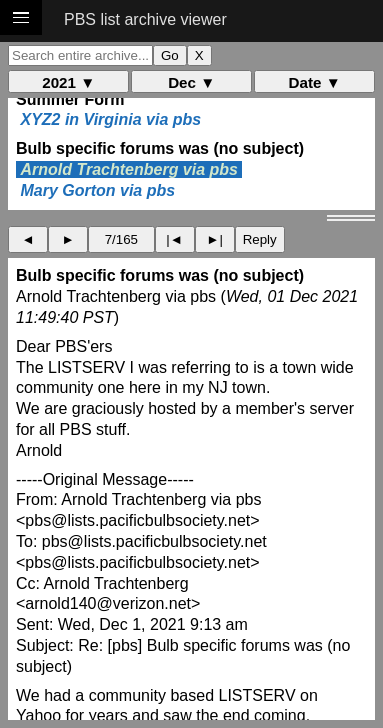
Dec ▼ (191, 82)
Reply (260, 239)
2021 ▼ (68, 82)
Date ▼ (315, 82)
